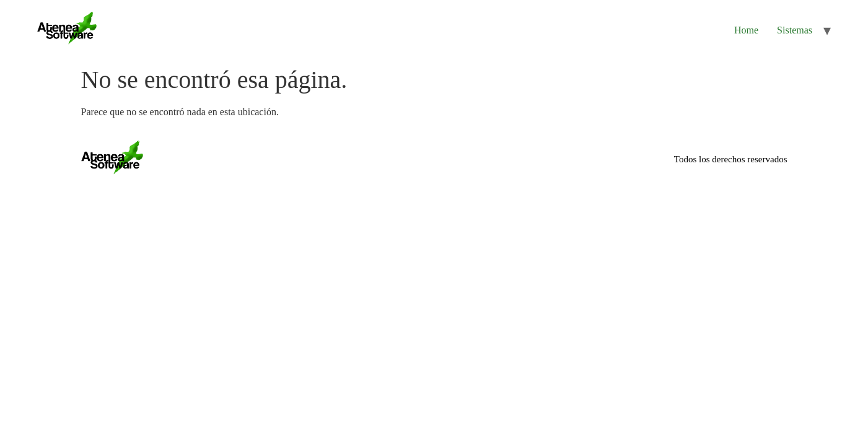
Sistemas (795, 30)
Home (746, 30)
